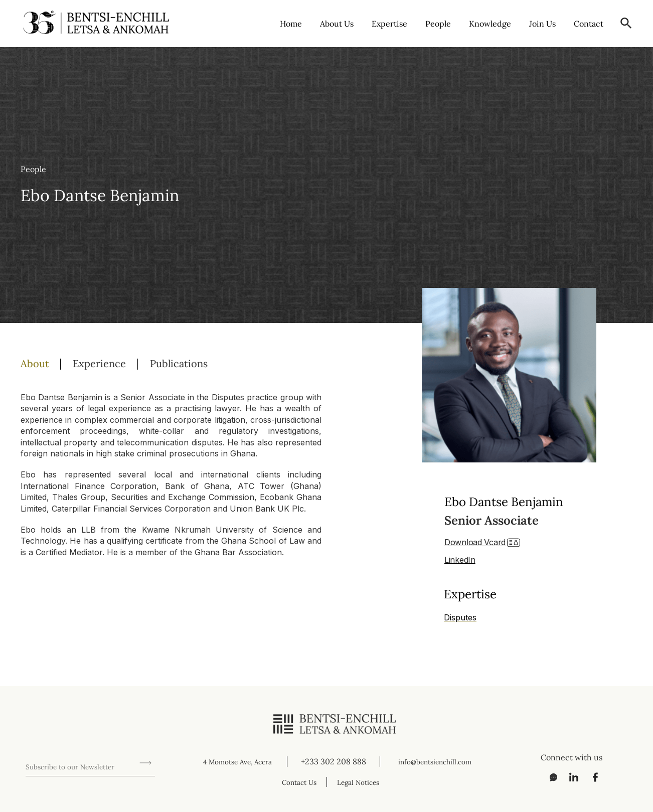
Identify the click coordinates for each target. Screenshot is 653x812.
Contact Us (296, 782)
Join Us (542, 23)
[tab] (47, 363)
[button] (626, 23)
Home (291, 23)
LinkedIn (460, 558)
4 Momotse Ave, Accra (237, 761)
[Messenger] (548, 777)
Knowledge (490, 23)
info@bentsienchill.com (437, 761)
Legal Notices (362, 782)
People (438, 23)
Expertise (389, 23)
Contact (589, 23)
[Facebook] (592, 777)
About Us (337, 23)
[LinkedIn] (570, 777)
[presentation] (102, 736)
